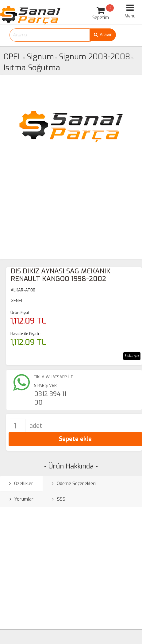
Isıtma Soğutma (32, 68)
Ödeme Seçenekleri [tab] (74, 483)
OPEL (13, 57)
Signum (40, 57)
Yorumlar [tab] (21, 499)
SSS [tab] (59, 499)
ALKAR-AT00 (23, 290)
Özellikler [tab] (21, 483)
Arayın (103, 35)
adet (36, 426)
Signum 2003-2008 (94, 57)
